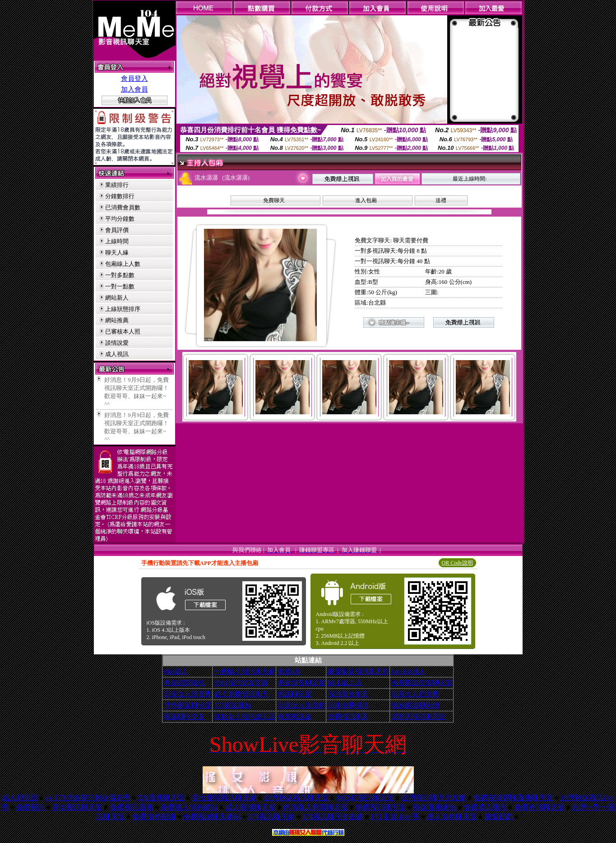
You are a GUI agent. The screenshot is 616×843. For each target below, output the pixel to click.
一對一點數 (120, 286)
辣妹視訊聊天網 (415, 705)
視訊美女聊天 (348, 694)
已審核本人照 (123, 331)
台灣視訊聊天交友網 (434, 798)
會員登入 (134, 79)
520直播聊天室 (161, 798)
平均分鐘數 (120, 219)
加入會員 (134, 89)
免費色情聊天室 (539, 807)
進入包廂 (366, 200)
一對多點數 (120, 275)
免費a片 (289, 672)
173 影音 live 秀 (395, 817)
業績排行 (117, 185)
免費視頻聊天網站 (212, 817)
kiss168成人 (408, 672)
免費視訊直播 (131, 807)
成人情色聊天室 (452, 817)
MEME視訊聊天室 (365, 798)
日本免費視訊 (348, 705)
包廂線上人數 (123, 264)
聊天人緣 (117, 252)
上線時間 (117, 241)
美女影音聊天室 (301, 683)
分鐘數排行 (120, 196)
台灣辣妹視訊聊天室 (296, 798)
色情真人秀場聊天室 (315, 807)
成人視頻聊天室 (250, 807)
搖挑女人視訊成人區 (244, 717)
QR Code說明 (457, 563)
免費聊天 (274, 200)
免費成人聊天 (485, 807)
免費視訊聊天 (348, 717)
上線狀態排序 (123, 309)
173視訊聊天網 (271, 817)
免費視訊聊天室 (380, 807)
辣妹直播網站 (435, 807)
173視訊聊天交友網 (333, 817)
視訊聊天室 (294, 694)
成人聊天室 (20, 798)
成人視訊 (117, 354)
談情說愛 (117, 343)
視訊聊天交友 (184, 717)
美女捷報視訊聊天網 (224, 798)
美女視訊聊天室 (77, 807)
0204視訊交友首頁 (241, 683)
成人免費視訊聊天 (241, 694)
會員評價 (117, 230)
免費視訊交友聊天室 (422, 683)
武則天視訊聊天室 (418, 717)
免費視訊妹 (294, 717)
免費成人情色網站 (189, 807)
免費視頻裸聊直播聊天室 (513, 798)
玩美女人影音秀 (188, 694)
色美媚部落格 (184, 683)
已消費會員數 (123, 207)
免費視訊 (30, 807)
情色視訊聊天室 (188, 705)
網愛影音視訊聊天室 (358, 672)
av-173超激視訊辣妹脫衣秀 (88, 798)
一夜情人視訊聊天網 (244, 672)
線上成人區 (345, 683)
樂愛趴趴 (499, 817)
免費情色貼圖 (154, 817)
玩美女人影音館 (301, 705)
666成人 (176, 672)
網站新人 (117, 298)
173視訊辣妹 (233, 705)
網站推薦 (117, 320)
